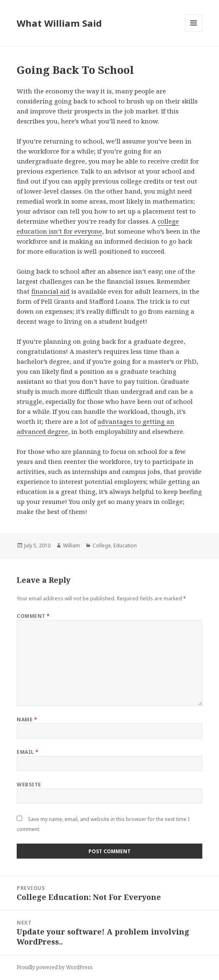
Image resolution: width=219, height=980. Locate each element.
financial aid (50, 291)
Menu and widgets (194, 31)
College (102, 545)
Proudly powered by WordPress (55, 967)
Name (27, 719)
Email (28, 752)
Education (125, 545)
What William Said (59, 23)
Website (29, 785)
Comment (33, 616)
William (72, 545)
